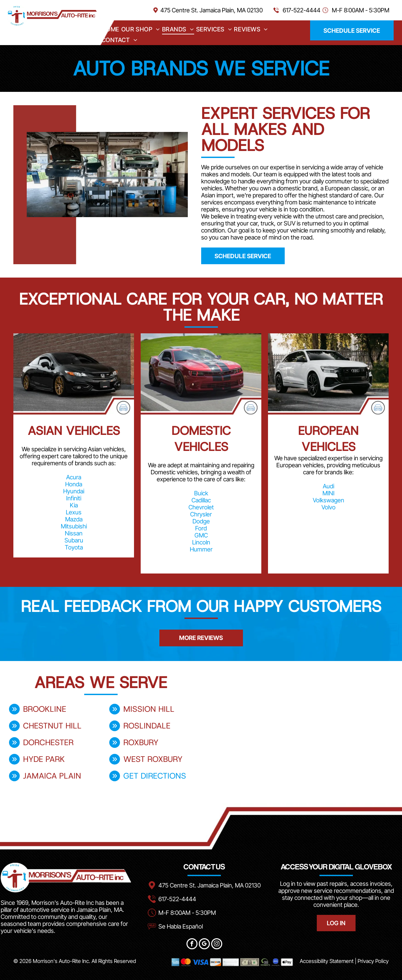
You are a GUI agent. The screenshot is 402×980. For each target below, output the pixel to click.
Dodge (201, 521)
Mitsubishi (74, 526)
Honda (74, 484)
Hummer (201, 549)
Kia (74, 505)
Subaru (74, 540)
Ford (201, 528)
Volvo (328, 507)
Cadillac (201, 500)
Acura (74, 477)
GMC (201, 535)
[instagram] (217, 945)
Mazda (74, 519)
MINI (328, 493)
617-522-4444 (302, 10)
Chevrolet (201, 507)
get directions (155, 776)
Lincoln (201, 542)
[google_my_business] (204, 945)
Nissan (74, 533)
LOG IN (336, 923)
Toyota (74, 547)
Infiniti (74, 498)
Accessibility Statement (327, 961)
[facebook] (192, 945)
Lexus (74, 512)
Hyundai (74, 491)
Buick (201, 493)
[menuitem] (110, 29)
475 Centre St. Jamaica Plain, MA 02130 (212, 10)
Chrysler (201, 514)
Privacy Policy (373, 961)
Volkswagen (328, 500)
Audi (328, 486)
